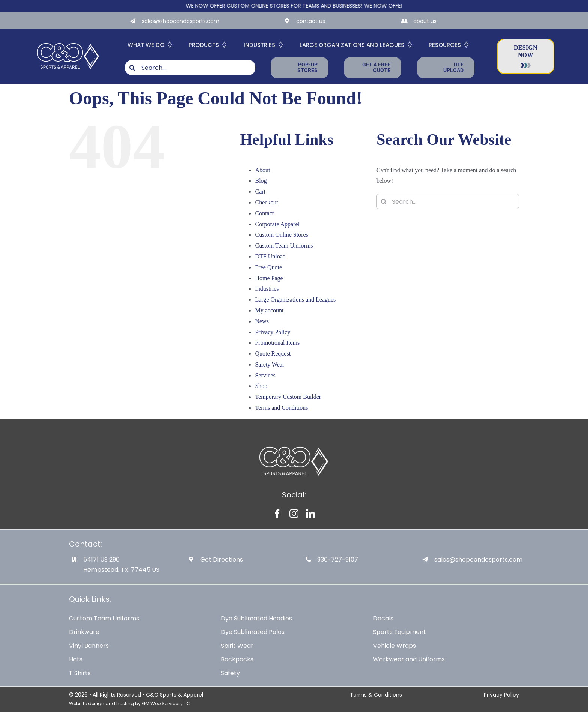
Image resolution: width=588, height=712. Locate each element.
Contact (264, 213)
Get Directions (222, 560)
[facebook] (277, 514)
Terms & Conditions (376, 695)
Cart (260, 192)
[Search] (132, 68)
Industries (267, 289)
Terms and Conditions (281, 408)
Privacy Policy (273, 332)
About (262, 170)
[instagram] (294, 514)
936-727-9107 (338, 560)
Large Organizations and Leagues (295, 300)
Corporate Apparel (277, 224)
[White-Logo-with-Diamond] (68, 42)
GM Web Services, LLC (166, 704)
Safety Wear (270, 364)
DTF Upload (270, 256)
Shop (261, 386)
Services (265, 375)
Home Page (269, 278)
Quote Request (273, 354)
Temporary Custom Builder (288, 397)
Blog (261, 181)
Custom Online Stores (281, 235)
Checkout (266, 202)
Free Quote (268, 267)
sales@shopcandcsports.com (181, 21)
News (262, 321)
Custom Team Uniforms (284, 246)
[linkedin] (310, 514)
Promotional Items (277, 343)
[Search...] (190, 68)
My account (269, 310)
